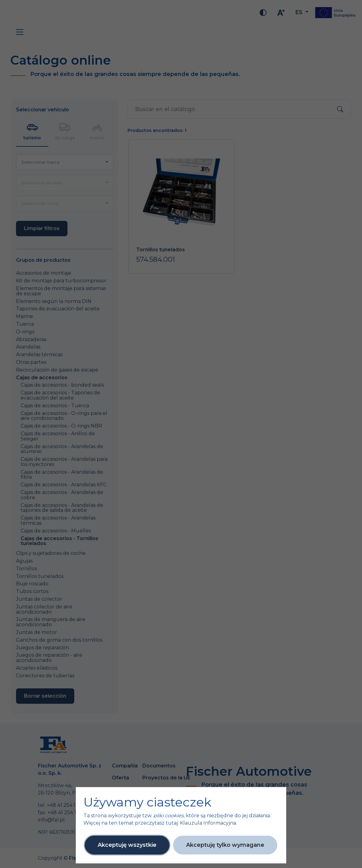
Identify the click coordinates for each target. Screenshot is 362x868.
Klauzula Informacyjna (208, 823)
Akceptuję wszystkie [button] (127, 845)
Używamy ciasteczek (147, 802)
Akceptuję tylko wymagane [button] (225, 845)
